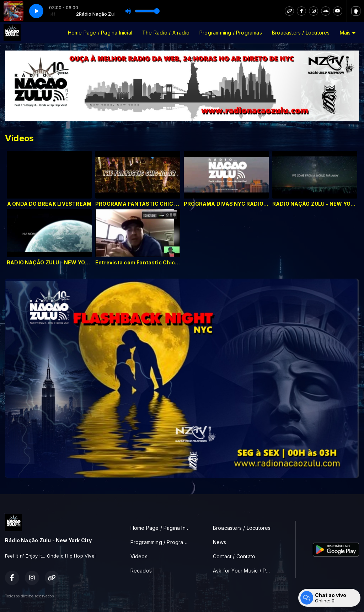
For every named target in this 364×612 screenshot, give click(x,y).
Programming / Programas (231, 33)
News (220, 542)
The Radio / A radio (166, 33)
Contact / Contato (234, 556)
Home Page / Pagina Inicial (100, 33)
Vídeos (139, 556)
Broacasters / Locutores (301, 33)
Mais (348, 33)
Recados (141, 571)
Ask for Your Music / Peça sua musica (246, 571)
